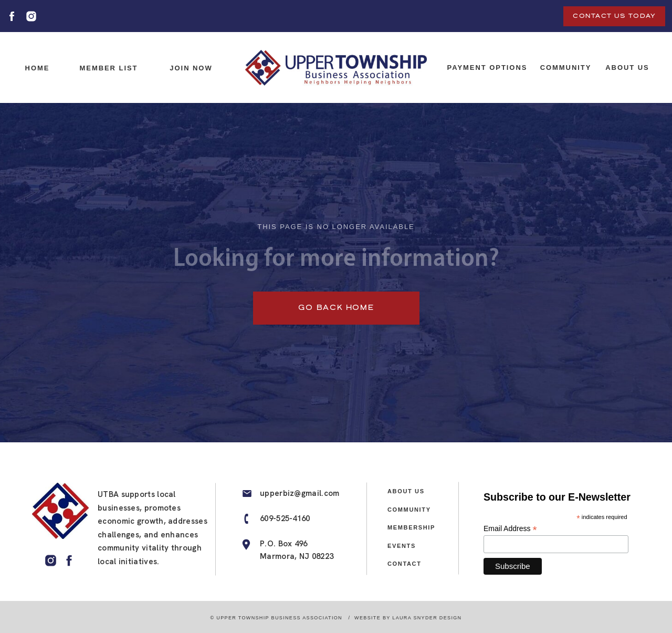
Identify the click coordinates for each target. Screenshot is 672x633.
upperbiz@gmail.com (300, 493)
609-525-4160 (285, 518)
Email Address (510, 529)
